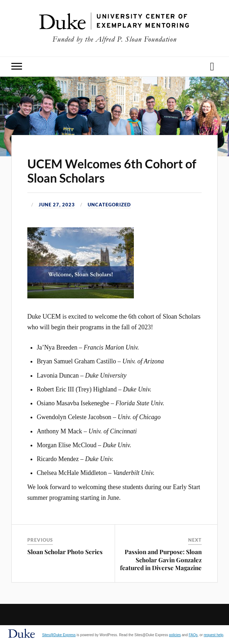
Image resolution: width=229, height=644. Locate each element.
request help (214, 635)
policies (175, 635)
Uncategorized (109, 205)
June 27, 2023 (57, 205)
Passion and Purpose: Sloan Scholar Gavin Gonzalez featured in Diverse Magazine (161, 559)
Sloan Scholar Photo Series (65, 552)
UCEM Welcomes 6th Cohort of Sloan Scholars (112, 171)
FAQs (193, 635)
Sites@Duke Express (59, 635)
